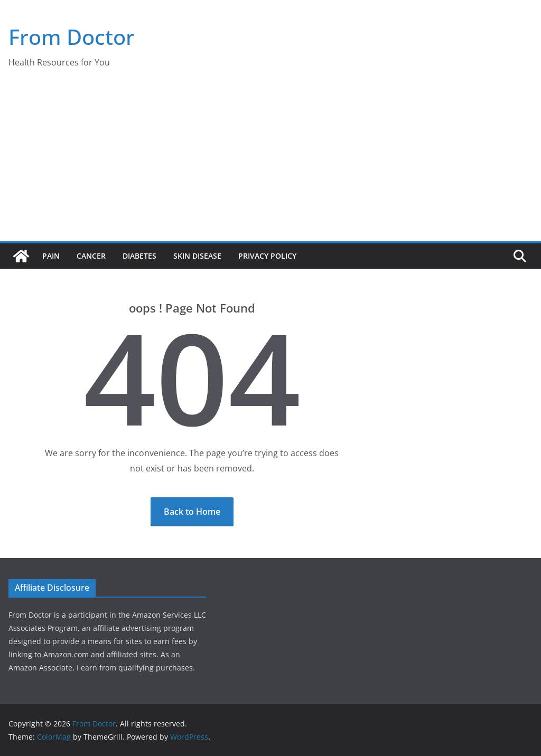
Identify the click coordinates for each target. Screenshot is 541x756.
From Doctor (72, 37)
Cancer (91, 256)
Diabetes (139, 256)
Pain (51, 256)
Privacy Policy (267, 256)
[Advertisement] (270, 162)
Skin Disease (197, 256)
